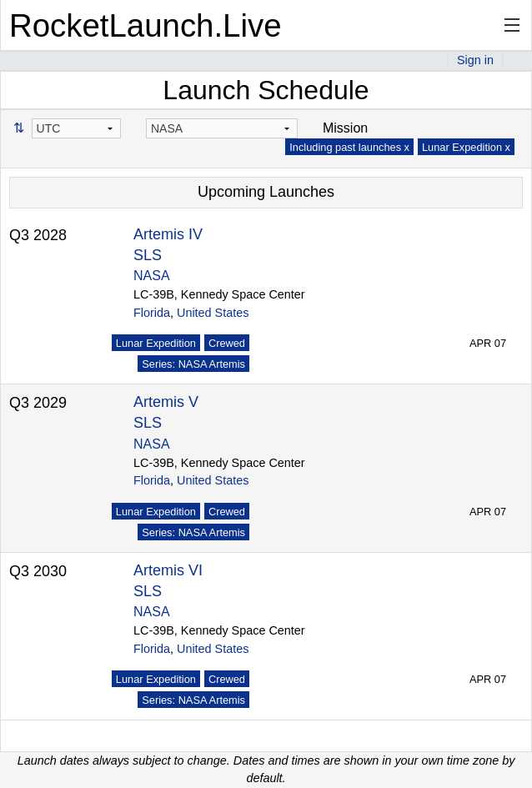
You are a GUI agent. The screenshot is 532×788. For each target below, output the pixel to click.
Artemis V (166, 402)
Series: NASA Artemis (193, 364)
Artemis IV (168, 234)
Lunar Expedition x (466, 147)
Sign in (475, 60)
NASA (152, 276)
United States (213, 313)
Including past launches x (349, 147)
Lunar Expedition (156, 343)
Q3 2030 (38, 571)
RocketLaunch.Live (146, 25)
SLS (148, 255)
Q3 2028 (38, 235)
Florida (152, 313)
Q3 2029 (38, 403)
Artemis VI (168, 570)
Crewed (227, 343)
